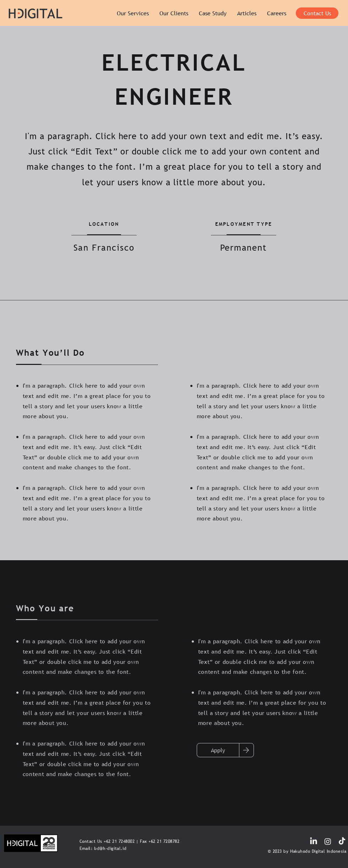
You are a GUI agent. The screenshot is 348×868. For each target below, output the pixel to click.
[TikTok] (342, 841)
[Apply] (218, 750)
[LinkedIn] (314, 841)
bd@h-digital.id (110, 848)
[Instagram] (328, 841)
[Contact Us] (317, 13)
